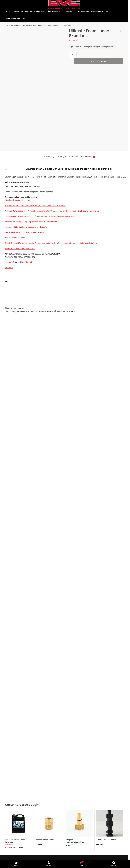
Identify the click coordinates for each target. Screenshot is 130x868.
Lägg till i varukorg (98, 61)
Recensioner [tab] (88, 157)
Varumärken (16, 25)
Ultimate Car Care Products (33, 25)
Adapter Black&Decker (106, 840)
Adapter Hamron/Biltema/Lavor (76, 841)
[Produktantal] (73, 55)
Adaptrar (9, 268)
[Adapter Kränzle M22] (122, 31)
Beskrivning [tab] (49, 157)
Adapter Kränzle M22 (45, 840)
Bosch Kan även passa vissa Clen (20, 248)
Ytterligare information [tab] (68, 157)
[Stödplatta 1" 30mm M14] (120, 31)
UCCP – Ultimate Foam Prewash (15, 841)
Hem (7, 25)
